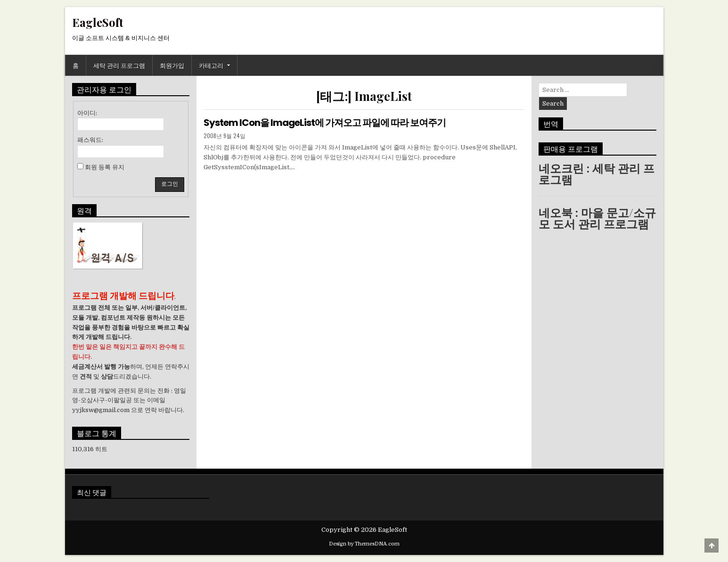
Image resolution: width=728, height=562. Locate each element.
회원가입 (172, 65)
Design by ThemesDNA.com (364, 544)
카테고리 (211, 65)
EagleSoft (98, 22)
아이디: (87, 113)
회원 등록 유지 (105, 167)
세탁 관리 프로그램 (119, 65)
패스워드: (90, 140)
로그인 (170, 184)
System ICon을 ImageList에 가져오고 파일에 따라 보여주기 (325, 123)
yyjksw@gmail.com (101, 410)
